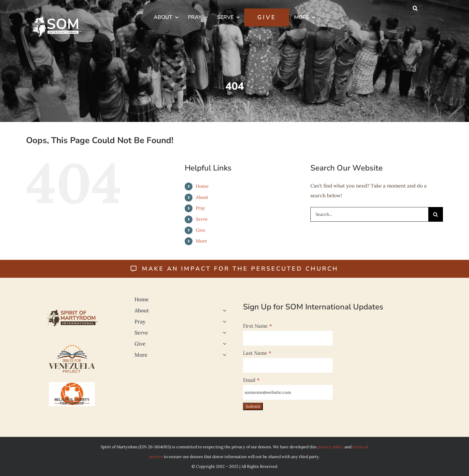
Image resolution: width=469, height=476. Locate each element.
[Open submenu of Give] (223, 344)
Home (202, 186)
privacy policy (331, 447)
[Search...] (369, 214)
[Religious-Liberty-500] (72, 385)
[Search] (436, 214)
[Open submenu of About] (223, 310)
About (202, 197)
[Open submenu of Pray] (223, 321)
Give (201, 230)
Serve (202, 219)
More (201, 241)
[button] (415, 8)
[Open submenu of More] (223, 355)
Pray (200, 208)
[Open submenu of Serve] (223, 333)
